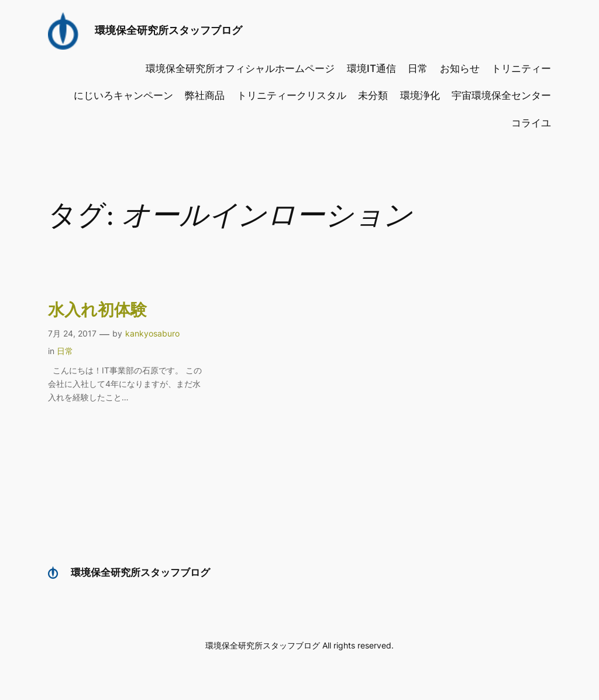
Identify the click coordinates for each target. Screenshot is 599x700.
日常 (65, 351)
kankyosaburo (152, 333)
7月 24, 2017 (72, 333)
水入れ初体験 (97, 310)
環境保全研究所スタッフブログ (168, 30)
